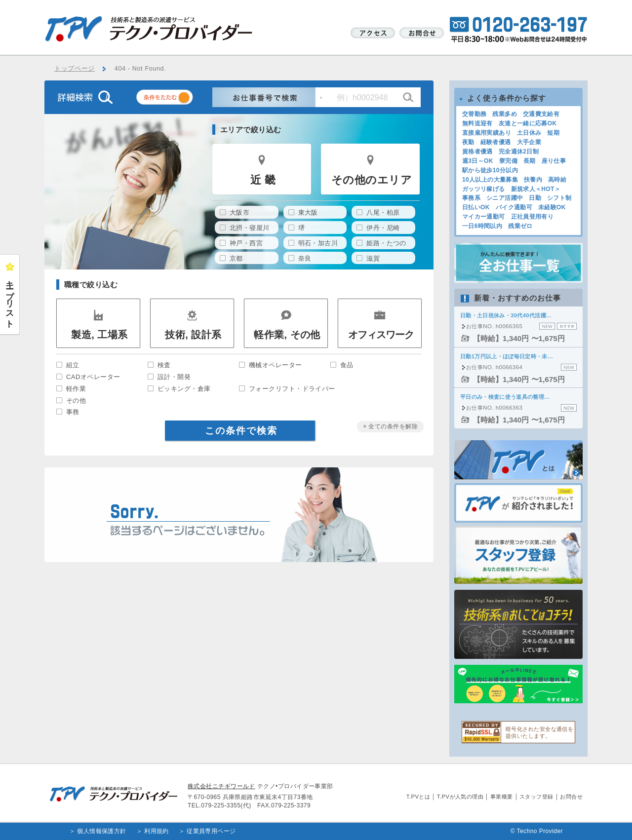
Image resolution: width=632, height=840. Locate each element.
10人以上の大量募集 (490, 180)
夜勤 (468, 142)
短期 (553, 133)
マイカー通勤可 (484, 217)
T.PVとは (418, 797)
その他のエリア (372, 180)
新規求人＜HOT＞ (536, 189)
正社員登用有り (533, 217)
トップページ (75, 69)
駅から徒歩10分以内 (490, 170)
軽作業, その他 (287, 335)
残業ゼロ (520, 226)
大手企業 (529, 142)
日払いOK (476, 207)
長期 (530, 161)
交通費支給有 (541, 114)
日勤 (535, 198)
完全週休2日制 (519, 152)
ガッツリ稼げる (484, 189)
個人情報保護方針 (102, 831)
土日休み (529, 133)
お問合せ (571, 797)
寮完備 (508, 161)
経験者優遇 (496, 142)
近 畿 (263, 180)
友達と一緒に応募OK (528, 123)
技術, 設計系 (193, 335)
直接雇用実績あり (487, 133)
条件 (177, 99)
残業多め (504, 114)
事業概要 (502, 797)
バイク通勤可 (514, 207)
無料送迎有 (477, 123)
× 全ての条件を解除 (390, 426)
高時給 (557, 180)
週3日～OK (478, 161)
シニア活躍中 (505, 198)
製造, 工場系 (99, 335)
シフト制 (559, 198)
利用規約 (157, 831)
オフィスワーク (381, 335)
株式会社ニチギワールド (221, 786)
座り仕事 (554, 161)
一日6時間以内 (482, 226)
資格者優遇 (477, 152)
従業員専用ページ (211, 831)
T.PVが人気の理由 (460, 797)
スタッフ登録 (536, 797)
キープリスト (10, 300)
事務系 (471, 198)
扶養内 (533, 180)
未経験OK (552, 207)
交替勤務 (474, 114)
